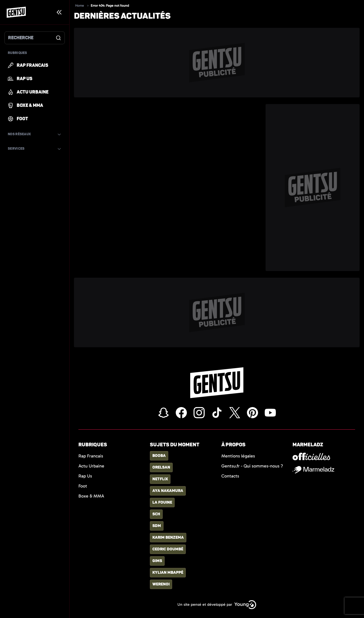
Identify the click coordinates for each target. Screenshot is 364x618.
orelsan (161, 467)
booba (159, 456)
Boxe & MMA (91, 496)
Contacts (230, 476)
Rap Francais (91, 456)
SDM (157, 526)
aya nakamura (168, 491)
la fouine (162, 502)
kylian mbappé (168, 573)
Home (80, 6)
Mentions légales (238, 456)
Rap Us (85, 476)
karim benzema (168, 537)
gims (157, 561)
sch (156, 514)
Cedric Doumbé (168, 549)
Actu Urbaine (91, 466)
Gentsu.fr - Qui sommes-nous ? (252, 466)
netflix (160, 479)
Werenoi (161, 584)
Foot (83, 486)
